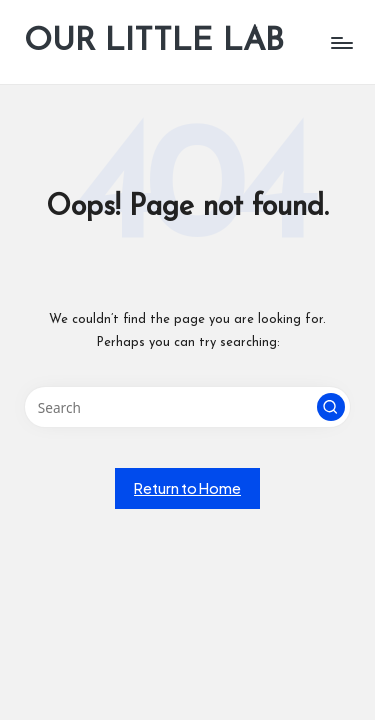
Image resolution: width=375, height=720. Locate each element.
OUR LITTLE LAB (154, 42)
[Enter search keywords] (187, 407)
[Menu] (341, 42)
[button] (331, 407)
